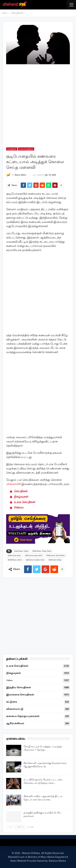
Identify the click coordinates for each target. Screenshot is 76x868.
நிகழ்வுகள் (14, 673)
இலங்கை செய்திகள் (20, 695)
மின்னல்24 (13, 484)
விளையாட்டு (15, 709)
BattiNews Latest (15, 560)
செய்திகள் (12, 149)
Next (20, 827)
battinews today (55, 560)
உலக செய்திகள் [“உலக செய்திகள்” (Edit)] (25, 502)
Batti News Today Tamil (42, 551)
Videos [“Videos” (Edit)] (19, 507)
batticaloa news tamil (34, 556)
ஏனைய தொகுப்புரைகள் (23, 716)
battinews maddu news (35, 560)
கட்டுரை (12, 702)
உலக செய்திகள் (26, 149)
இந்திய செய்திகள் (19, 688)
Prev (11, 827)
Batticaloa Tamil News (56, 556)
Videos (9, 681)
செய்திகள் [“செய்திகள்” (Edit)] (21, 491)
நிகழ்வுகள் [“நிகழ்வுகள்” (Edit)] (21, 497)
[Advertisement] (38, 106)
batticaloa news (14, 556)
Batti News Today (21, 551)
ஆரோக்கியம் (15, 724)
